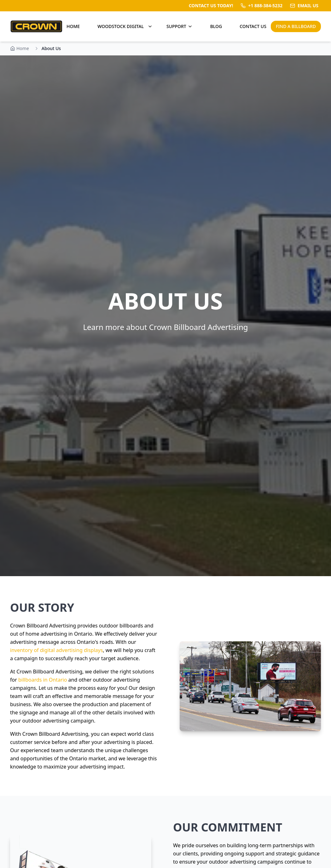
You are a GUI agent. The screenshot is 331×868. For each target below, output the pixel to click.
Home (20, 48)
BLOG (216, 26)
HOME (73, 26)
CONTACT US (253, 26)
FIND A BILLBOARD (296, 26)
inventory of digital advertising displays (56, 650)
